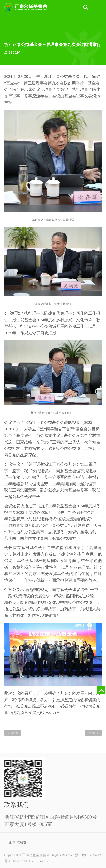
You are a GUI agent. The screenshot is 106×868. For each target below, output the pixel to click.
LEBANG (41, 864)
